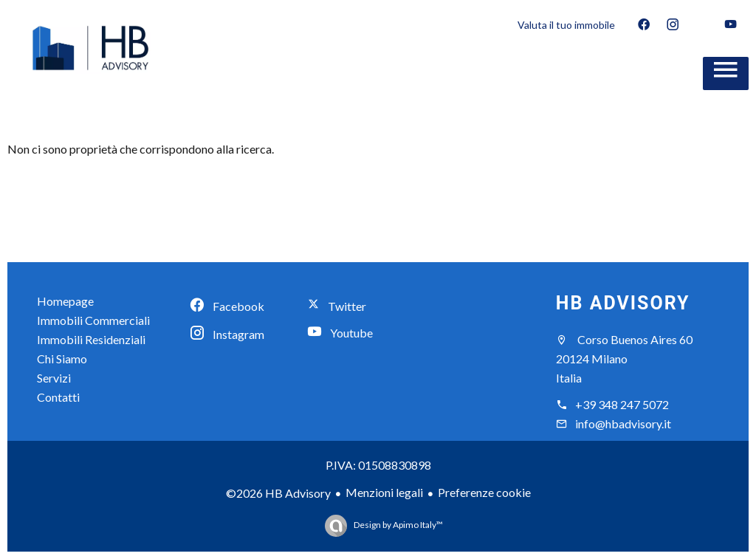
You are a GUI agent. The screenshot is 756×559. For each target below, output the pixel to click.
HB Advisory (623, 303)
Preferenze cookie (484, 492)
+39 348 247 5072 (622, 404)
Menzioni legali (384, 492)
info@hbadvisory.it (623, 423)
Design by (398, 525)
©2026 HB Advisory (278, 493)
